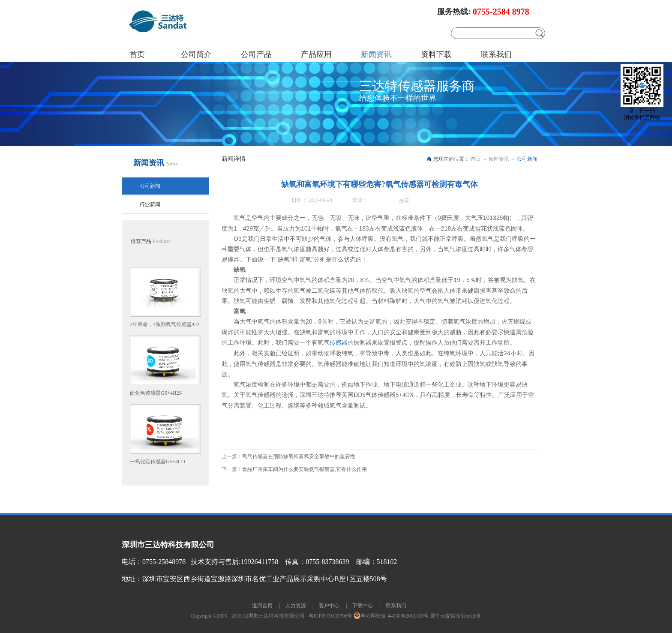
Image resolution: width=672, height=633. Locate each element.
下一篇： (294, 469)
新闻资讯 (499, 159)
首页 (137, 54)
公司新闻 (527, 159)
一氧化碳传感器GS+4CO (157, 462)
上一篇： (288, 456)
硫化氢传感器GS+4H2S (156, 393)
